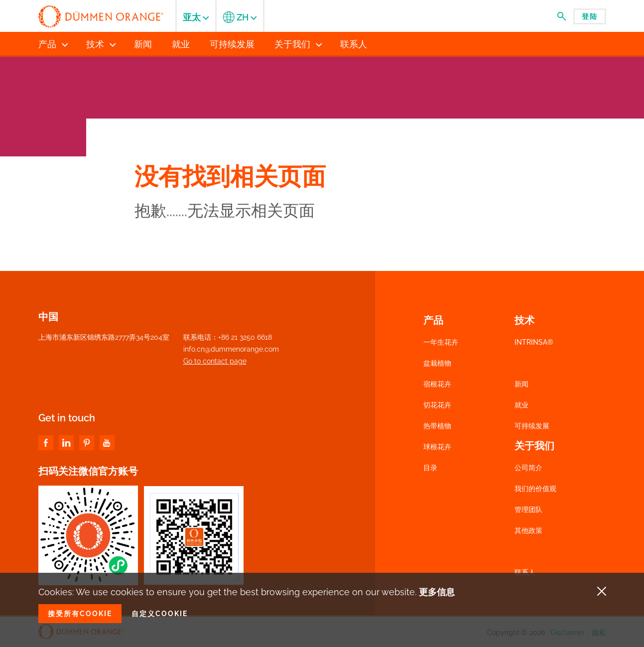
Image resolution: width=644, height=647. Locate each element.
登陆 (590, 16)
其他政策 (528, 530)
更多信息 (437, 592)
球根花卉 (437, 447)
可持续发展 (532, 426)
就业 (521, 405)
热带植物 (437, 426)
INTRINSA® (534, 342)
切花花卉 (437, 405)
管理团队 (528, 510)
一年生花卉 (441, 342)
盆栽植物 (437, 363)
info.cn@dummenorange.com (231, 349)
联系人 (525, 572)
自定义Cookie (160, 614)
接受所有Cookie (80, 614)
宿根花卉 (437, 384)
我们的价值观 (535, 489)
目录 (430, 468)
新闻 (521, 384)
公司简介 (528, 468)
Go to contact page (215, 361)
